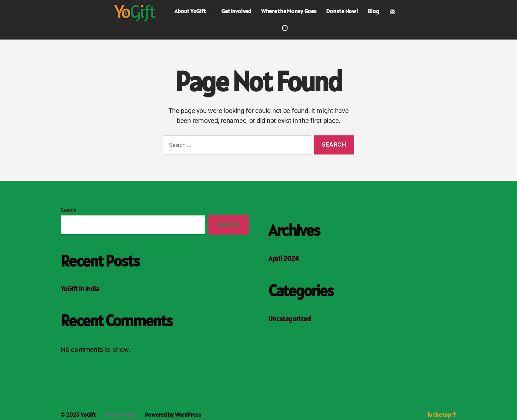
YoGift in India (80, 289)
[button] (193, 11)
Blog (373, 11)
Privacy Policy (121, 415)
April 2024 (284, 258)
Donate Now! (342, 11)
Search (68, 210)
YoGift (88, 415)
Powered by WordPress (173, 415)
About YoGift (193, 11)
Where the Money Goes (289, 11)
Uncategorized (290, 319)
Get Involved (236, 11)
